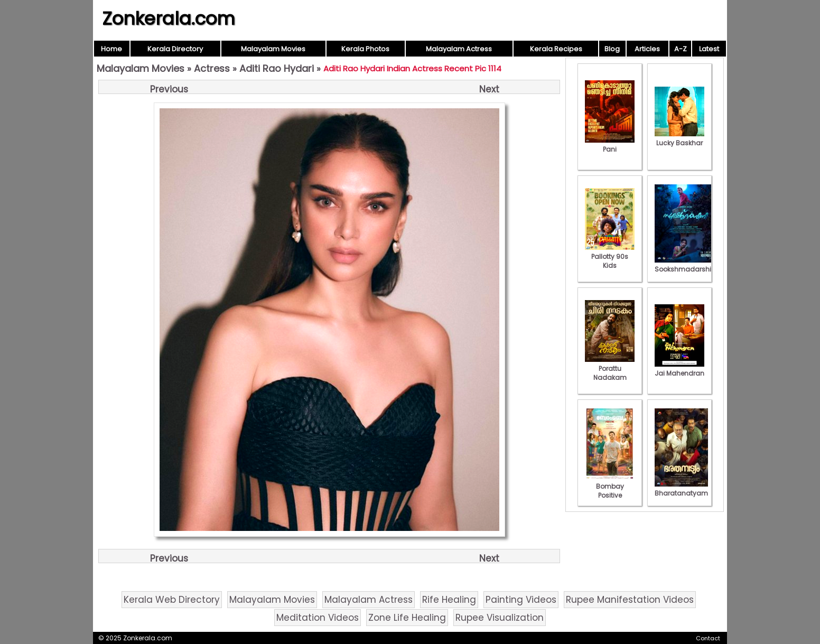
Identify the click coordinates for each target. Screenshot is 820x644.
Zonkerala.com (169, 18)
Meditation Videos (318, 618)
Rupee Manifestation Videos (630, 600)
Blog (612, 49)
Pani (610, 145)
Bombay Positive (610, 486)
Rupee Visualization (500, 618)
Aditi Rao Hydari (277, 68)
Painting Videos (521, 600)
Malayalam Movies (273, 49)
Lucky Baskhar (679, 138)
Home (111, 49)
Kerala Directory (175, 49)
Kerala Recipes (556, 49)
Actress (212, 68)
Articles (647, 49)
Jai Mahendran (679, 369)
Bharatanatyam (681, 489)
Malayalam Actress (459, 49)
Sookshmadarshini (686, 265)
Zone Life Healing (407, 618)
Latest (709, 49)
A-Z (681, 49)
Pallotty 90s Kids (610, 256)
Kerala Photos (365, 49)
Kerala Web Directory (172, 600)
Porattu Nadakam (610, 368)
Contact (708, 638)
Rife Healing (449, 600)
